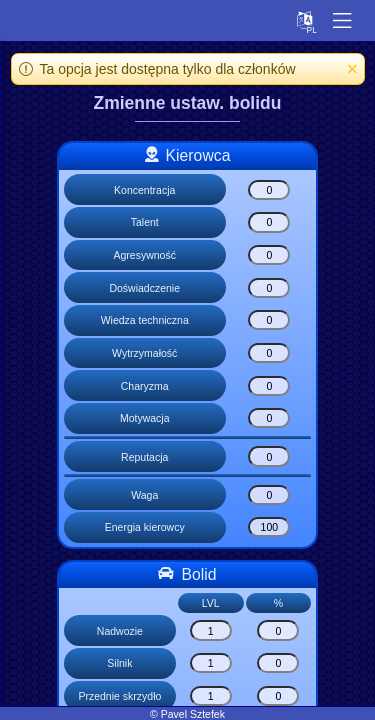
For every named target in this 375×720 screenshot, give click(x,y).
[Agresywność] (269, 255)
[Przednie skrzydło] (211, 696)
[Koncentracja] (269, 190)
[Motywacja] (269, 418)
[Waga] (269, 495)
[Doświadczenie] (269, 288)
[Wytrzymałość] (269, 353)
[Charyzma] (269, 386)
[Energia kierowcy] (269, 527)
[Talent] (269, 222)
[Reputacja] (269, 456)
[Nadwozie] (211, 630)
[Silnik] (211, 663)
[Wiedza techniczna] (269, 320)
